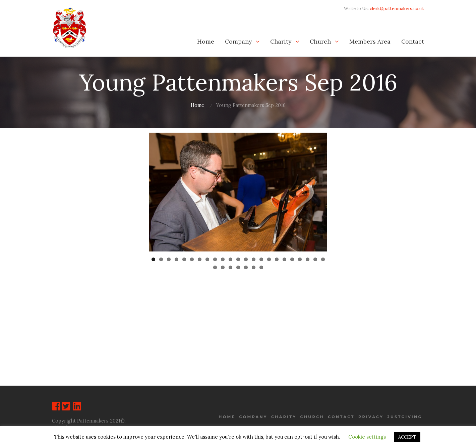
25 (223, 266)
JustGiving (405, 417)
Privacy (371, 417)
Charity (281, 41)
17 (277, 258)
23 (323, 258)
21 (308, 258)
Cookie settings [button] (367, 437)
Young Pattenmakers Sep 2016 (251, 105)
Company (238, 41)
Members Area (370, 41)
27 (238, 266)
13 (246, 258)
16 (269, 258)
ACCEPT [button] (407, 437)
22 (315, 258)
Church (320, 41)
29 (254, 266)
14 (254, 258)
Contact (413, 41)
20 (300, 258)
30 (261, 266)
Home (206, 41)
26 (230, 266)
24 (215, 266)
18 (284, 258)
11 (230, 258)
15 (261, 258)
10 (223, 258)
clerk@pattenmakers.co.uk (397, 9)
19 (292, 258)
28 (246, 266)
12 (238, 258)
